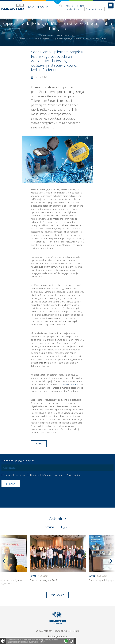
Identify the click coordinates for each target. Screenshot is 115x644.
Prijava (11, 484)
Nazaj (39, 444)
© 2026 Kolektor (44, 631)
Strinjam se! (66, 641)
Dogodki (34, 475)
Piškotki (75, 631)
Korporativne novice (15, 475)
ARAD (65, 385)
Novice (49, 527)
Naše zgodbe (74, 475)
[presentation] (24, 494)
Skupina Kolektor (94, 9)
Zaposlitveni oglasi (53, 475)
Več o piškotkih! (71, 641)
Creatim (63, 636)
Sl (61, 12)
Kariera (80, 6)
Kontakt (70, 6)
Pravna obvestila (62, 631)
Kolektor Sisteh (47, 35)
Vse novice (57, 595)
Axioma (74, 385)
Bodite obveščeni (74, 9)
